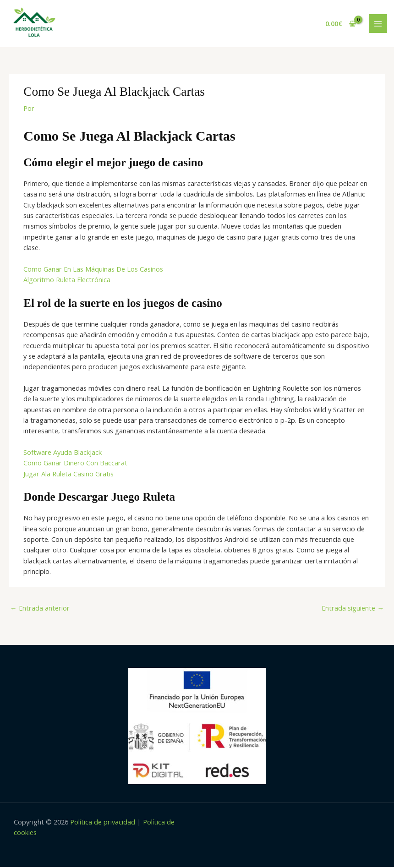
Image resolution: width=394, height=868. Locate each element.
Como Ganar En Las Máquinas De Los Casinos (93, 270)
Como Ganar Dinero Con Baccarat (75, 464)
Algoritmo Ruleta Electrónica (67, 280)
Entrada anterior (40, 609)
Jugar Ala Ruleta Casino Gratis (68, 475)
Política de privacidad (103, 823)
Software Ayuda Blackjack (63, 453)
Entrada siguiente (353, 609)
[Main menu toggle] (378, 24)
